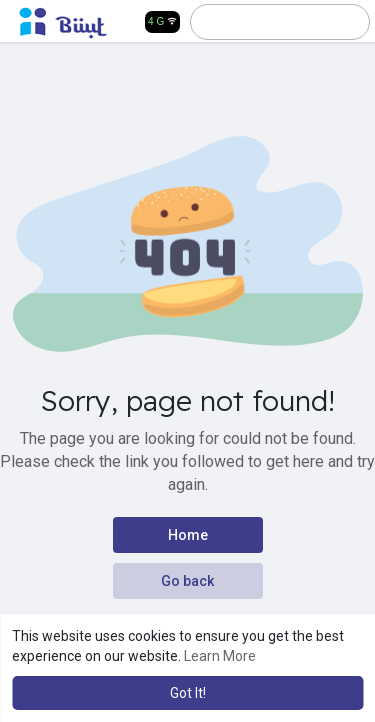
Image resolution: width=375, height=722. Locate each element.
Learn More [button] (220, 656)
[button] (270, 22)
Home (188, 535)
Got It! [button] (188, 693)
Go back (187, 581)
